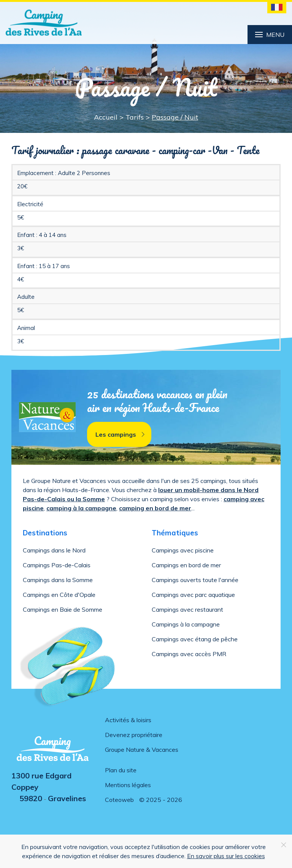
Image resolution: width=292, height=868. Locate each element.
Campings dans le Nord (54, 550)
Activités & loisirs (128, 720)
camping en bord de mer (155, 508)
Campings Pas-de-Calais (57, 565)
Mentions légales (128, 785)
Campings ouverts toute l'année (195, 580)
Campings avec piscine (183, 550)
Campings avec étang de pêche (195, 639)
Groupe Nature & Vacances (142, 750)
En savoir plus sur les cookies (226, 856)
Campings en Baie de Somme (63, 609)
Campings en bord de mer (186, 565)
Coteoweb (119, 800)
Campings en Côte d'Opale (59, 595)
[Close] (284, 845)
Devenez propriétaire (134, 735)
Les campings (121, 434)
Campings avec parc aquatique (193, 595)
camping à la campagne (81, 508)
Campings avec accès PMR (189, 654)
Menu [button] (270, 35)
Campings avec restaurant (187, 609)
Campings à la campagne (186, 624)
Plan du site (121, 770)
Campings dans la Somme (58, 580)
